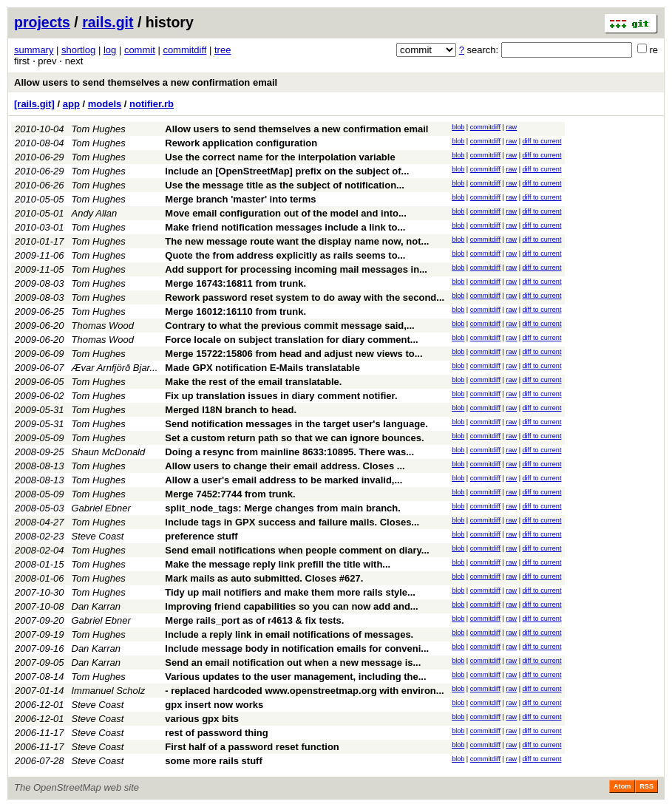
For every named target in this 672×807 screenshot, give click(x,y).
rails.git (108, 22)
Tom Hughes (99, 129)
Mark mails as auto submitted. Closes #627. (264, 578)
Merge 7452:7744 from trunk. (230, 494)
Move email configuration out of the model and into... (285, 213)
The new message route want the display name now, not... (297, 241)
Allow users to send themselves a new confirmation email (146, 82)
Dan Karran (96, 606)
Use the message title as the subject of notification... (285, 185)
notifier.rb (152, 104)
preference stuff (201, 536)
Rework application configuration (241, 143)
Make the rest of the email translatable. (253, 382)
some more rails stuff (214, 761)
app (71, 104)
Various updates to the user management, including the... (295, 677)
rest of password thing (216, 733)
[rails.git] (34, 104)
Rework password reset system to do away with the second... (305, 297)
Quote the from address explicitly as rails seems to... (285, 255)
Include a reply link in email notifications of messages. (289, 634)
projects (42, 22)
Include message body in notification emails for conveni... (297, 648)
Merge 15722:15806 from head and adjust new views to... (293, 354)
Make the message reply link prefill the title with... (278, 564)
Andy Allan (95, 213)
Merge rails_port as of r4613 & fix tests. (254, 620)
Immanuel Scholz (109, 691)
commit (140, 50)
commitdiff (184, 50)
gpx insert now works (214, 705)
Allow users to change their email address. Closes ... (285, 466)
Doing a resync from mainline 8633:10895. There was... (289, 452)
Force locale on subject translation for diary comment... (291, 340)
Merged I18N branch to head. (231, 410)
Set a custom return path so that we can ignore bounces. (294, 438)
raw (511, 127)
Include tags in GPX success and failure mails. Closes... (292, 522)
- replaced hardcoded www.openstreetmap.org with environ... (304, 691)
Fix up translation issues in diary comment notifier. (281, 396)
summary (34, 50)
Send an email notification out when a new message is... (293, 663)
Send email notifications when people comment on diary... (297, 550)
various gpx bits (202, 719)
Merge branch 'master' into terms (240, 199)
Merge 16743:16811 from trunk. (235, 283)
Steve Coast (98, 536)
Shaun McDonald (109, 452)
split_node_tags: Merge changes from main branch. (283, 508)
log (110, 50)
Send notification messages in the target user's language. (296, 424)
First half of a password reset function (252, 747)
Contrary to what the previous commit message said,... (289, 326)
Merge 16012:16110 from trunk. (235, 311)
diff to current (542, 141)
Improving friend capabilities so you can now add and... (291, 606)
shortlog (78, 50)
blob (458, 127)
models (105, 104)
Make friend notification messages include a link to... (285, 227)
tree (223, 50)
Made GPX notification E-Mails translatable (262, 368)
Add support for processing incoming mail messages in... (296, 269)
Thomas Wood (103, 326)
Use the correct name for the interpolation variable (280, 157)
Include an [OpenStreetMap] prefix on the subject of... (287, 171)
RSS (646, 786)
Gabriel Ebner (101, 508)
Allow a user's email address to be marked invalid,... (284, 480)
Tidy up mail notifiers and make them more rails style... (290, 592)
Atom (622, 786)
